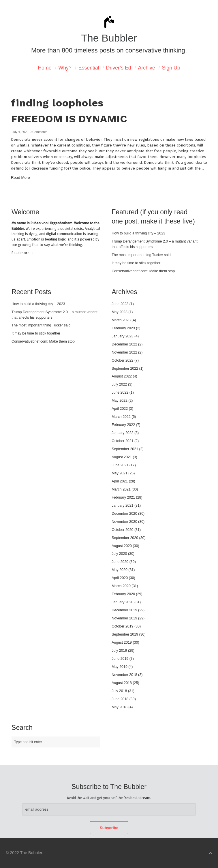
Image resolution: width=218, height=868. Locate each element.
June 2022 (120, 392)
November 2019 (124, 618)
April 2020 (120, 578)
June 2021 (120, 465)
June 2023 (120, 304)
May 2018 (120, 707)
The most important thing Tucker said (141, 255)
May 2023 (120, 312)
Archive (147, 68)
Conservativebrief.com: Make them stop (143, 271)
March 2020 (121, 586)
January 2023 (122, 336)
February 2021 (123, 497)
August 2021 (122, 457)
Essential (89, 68)
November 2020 (124, 522)
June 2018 (120, 699)
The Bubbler (109, 38)
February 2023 (123, 328)
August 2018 (122, 683)
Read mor (23, 253)
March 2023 (121, 320)
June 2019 (120, 659)
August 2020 (122, 546)
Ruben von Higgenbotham (51, 223)
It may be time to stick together (136, 263)
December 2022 (124, 344)
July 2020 (119, 554)
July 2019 (119, 651)
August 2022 (122, 376)
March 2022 (121, 417)
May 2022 (120, 401)
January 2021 (122, 506)
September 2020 (125, 538)
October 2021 (122, 441)
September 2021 (125, 449)
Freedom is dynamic (69, 119)
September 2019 (125, 634)
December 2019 (124, 610)
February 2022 (123, 425)
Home (45, 68)
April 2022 (120, 409)
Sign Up (171, 68)
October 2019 (122, 626)
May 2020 (120, 570)
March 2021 (121, 489)
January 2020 (122, 602)
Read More (20, 177)
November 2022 (124, 352)
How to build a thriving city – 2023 (138, 233)
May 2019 (120, 667)
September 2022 (125, 369)
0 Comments (38, 132)
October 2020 (122, 530)
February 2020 (123, 594)
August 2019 (122, 642)
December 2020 (124, 514)
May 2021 (120, 473)
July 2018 (119, 691)
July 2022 (119, 384)
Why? (65, 68)
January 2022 (122, 433)
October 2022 (122, 360)
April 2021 (120, 481)
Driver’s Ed (119, 68)
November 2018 (124, 675)
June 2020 (120, 562)
